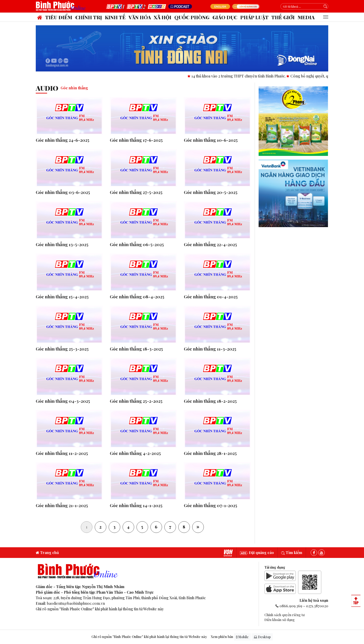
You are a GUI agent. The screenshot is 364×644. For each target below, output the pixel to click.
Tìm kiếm (292, 552)
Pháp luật (254, 17)
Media (306, 17)
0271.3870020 (317, 606)
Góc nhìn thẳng (74, 88)
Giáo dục (225, 17)
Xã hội (162, 17)
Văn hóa (140, 17)
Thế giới (283, 17)
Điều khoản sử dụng (279, 620)
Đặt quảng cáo (257, 552)
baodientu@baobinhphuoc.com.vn (76, 603)
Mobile (242, 637)
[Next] (198, 527)
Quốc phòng (192, 17)
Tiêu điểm (59, 17)
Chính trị (89, 17)
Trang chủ (47, 552)
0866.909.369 (291, 606)
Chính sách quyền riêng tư (284, 615)
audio (47, 88)
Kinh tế (115, 17)
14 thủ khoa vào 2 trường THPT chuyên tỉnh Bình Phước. (244, 76)
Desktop (262, 637)
